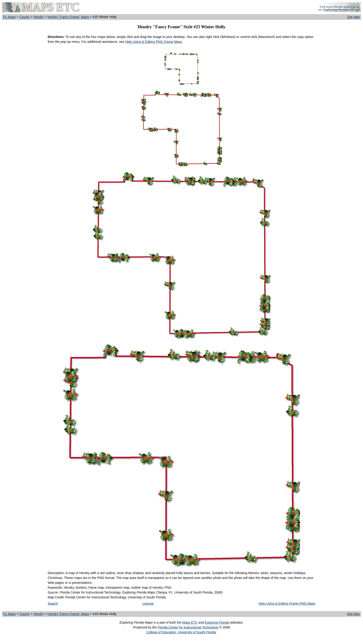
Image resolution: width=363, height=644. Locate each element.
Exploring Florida (217, 622)
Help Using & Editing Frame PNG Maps (287, 603)
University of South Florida (197, 632)
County (25, 17)
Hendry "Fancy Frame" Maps (68, 17)
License (148, 603)
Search (53, 603)
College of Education (161, 632)
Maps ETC (190, 622)
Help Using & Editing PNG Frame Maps (154, 42)
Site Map (353, 17)
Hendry (39, 17)
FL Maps (9, 17)
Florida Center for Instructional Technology (188, 627)
